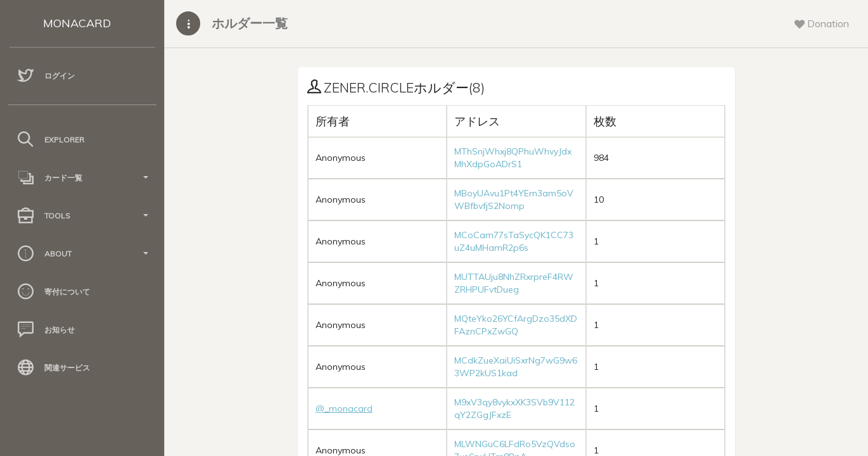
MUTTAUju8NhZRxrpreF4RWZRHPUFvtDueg (514, 283)
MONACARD (77, 23)
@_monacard (344, 408)
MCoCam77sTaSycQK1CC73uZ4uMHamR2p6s (514, 241)
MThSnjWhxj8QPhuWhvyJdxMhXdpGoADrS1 (513, 158)
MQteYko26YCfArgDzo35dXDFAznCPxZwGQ (516, 325)
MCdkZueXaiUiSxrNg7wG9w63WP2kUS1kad (516, 367)
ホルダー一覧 (250, 23)
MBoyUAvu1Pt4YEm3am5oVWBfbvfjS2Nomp (514, 199)
